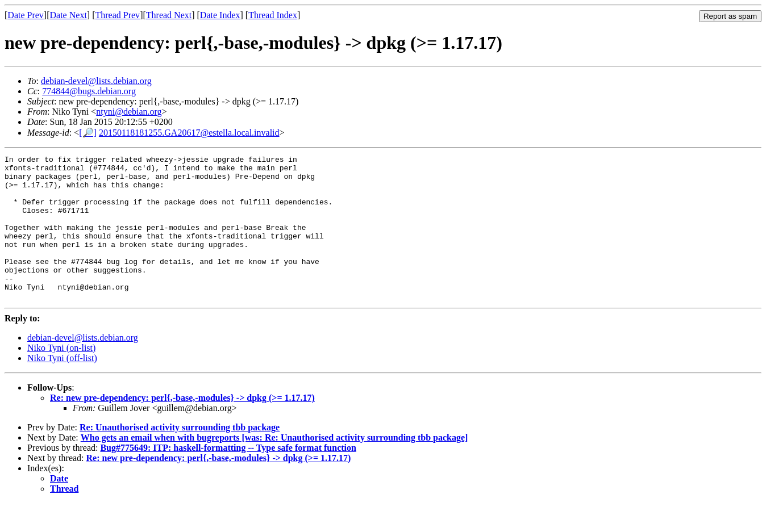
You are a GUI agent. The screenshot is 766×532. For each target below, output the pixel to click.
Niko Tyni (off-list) (62, 387)
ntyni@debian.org (129, 112)
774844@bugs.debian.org (89, 91)
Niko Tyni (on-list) (61, 377)
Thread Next (169, 15)
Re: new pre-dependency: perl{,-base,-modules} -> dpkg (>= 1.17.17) (182, 427)
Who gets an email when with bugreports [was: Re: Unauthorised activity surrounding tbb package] (274, 466)
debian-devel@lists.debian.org (96, 81)
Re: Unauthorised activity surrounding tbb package (180, 456)
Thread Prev (117, 15)
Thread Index (273, 15)
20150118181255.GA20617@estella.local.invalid (189, 133)
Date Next (68, 15)
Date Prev (26, 15)
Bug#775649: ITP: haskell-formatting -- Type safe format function (228, 477)
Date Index (220, 15)
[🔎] (88, 133)
